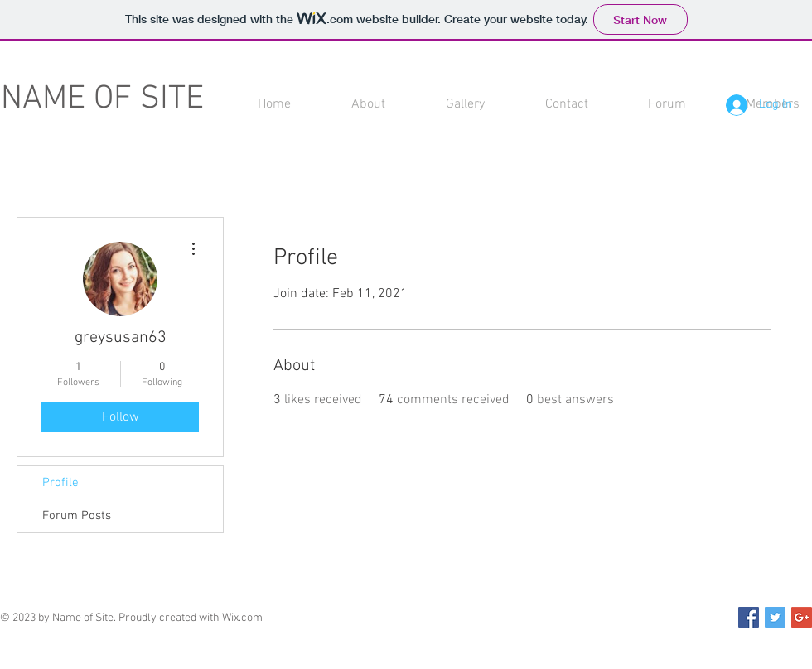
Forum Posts (77, 516)
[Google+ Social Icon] (802, 617)
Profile (60, 483)
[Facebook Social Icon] (749, 617)
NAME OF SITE (102, 99)
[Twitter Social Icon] (775, 617)
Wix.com (242, 618)
